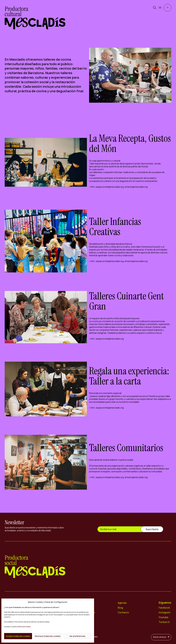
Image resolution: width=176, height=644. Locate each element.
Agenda (122, 603)
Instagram (165, 612)
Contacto (123, 612)
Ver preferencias (77, 636)
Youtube (163, 617)
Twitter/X (164, 622)
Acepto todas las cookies (18, 636)
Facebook (164, 608)
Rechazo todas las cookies (48, 636)
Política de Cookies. (24, 627)
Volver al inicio (161, 637)
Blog (120, 608)
